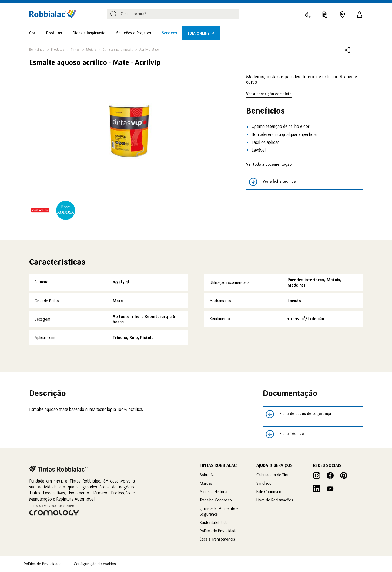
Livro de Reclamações (275, 500)
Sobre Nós (209, 475)
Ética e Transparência (217, 539)
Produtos (54, 33)
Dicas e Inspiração (89, 33)
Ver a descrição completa (269, 94)
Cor (32, 33)
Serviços (169, 33)
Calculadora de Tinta (273, 475)
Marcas (206, 483)
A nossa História (213, 492)
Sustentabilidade (214, 522)
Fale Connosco (269, 492)
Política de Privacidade (219, 531)
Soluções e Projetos (134, 33)
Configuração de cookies (95, 564)
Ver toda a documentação (269, 164)
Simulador (265, 483)
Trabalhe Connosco (216, 500)
